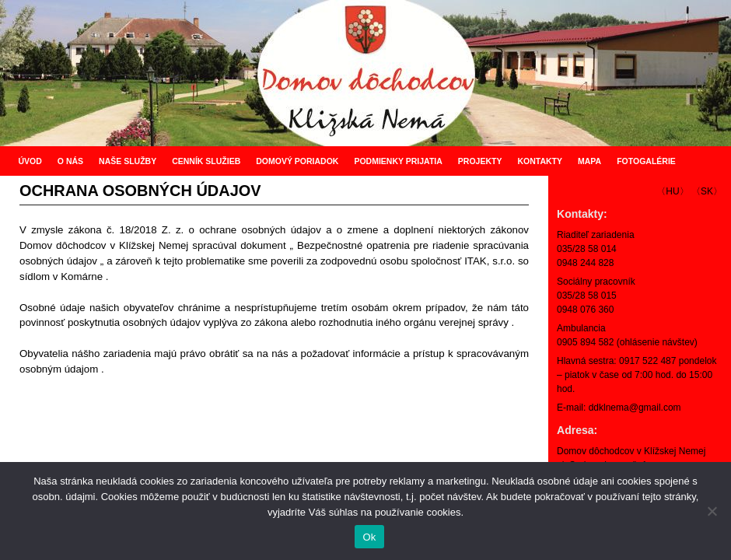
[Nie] (712, 511)
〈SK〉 (707, 191)
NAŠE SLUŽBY (128, 161)
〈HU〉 (672, 191)
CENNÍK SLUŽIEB (206, 161)
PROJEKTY (480, 161)
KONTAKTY (540, 161)
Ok (369, 537)
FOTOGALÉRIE (646, 161)
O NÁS (70, 161)
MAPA (589, 161)
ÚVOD (30, 161)
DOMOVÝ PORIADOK (297, 161)
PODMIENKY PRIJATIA (398, 161)
